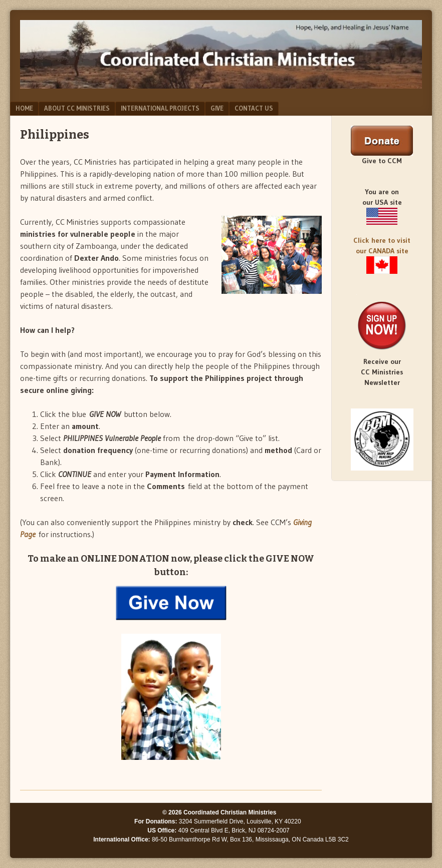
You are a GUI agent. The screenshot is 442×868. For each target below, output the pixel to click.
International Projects (160, 108)
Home (24, 108)
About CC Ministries (77, 108)
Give (217, 108)
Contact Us (254, 108)
